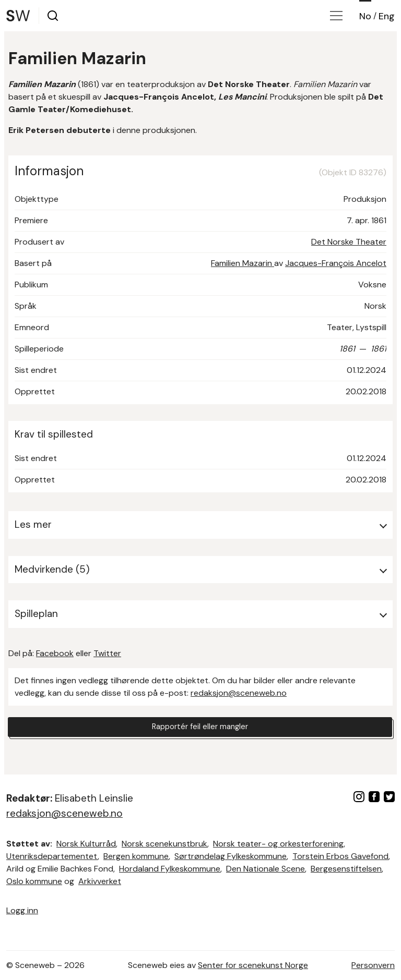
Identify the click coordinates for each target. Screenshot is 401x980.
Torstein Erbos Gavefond (340, 856)
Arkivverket (100, 881)
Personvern (373, 965)
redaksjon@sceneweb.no (239, 693)
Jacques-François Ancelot (336, 263)
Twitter (107, 653)
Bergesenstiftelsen (346, 869)
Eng (387, 16)
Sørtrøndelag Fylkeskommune (231, 856)
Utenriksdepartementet (52, 856)
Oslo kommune (34, 881)
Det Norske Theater (349, 242)
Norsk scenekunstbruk (164, 844)
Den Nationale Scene (266, 869)
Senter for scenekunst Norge (253, 965)
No (365, 16)
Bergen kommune (136, 856)
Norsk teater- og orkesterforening (278, 844)
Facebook (55, 653)
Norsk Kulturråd (86, 844)
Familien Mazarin (243, 263)
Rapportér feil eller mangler (200, 728)
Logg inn (22, 910)
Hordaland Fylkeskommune (170, 869)
